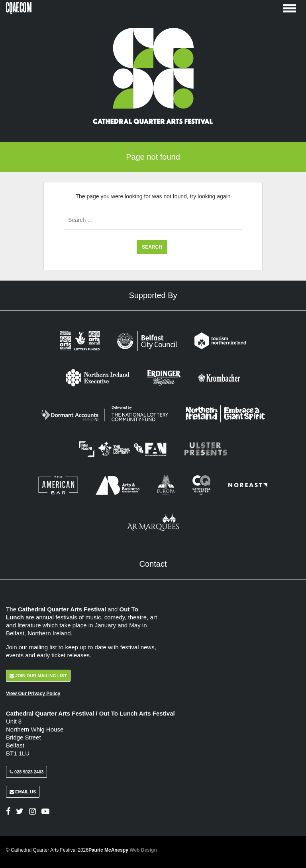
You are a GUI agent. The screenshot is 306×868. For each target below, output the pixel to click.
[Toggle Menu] (290, 8)
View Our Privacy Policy (33, 694)
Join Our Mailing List (38, 676)
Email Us (23, 792)
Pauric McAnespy (123, 850)
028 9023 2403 (26, 772)
